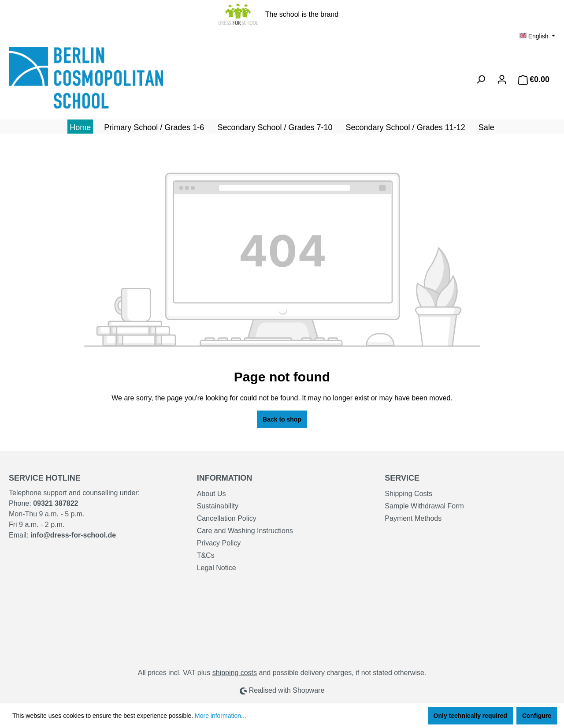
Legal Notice (217, 568)
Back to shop (282, 419)
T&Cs (206, 555)
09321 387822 (56, 503)
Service (402, 478)
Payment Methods (413, 518)
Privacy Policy (219, 543)
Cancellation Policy (227, 518)
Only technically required (470, 716)
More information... (221, 716)
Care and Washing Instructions (245, 531)
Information (225, 478)
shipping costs (235, 673)
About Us (211, 494)
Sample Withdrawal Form (424, 506)
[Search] (481, 79)
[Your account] (502, 79)
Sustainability (218, 506)
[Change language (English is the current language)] (537, 36)
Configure (537, 716)
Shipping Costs (408, 494)
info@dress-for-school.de (73, 535)
